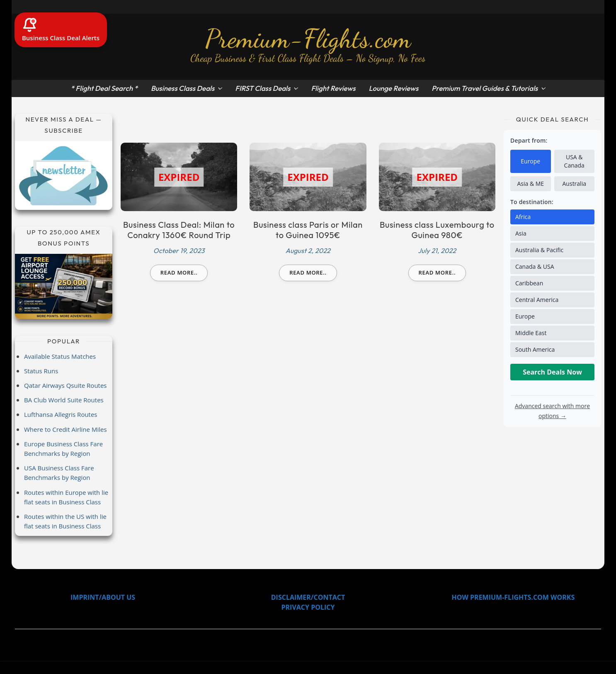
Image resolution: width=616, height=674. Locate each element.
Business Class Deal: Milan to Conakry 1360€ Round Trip (179, 230)
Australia (574, 184)
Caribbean (529, 283)
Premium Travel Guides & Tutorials (485, 88)
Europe (530, 161)
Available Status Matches (60, 356)
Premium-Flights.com (308, 39)
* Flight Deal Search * (104, 88)
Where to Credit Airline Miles (65, 429)
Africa (523, 217)
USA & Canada (574, 161)
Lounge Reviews (393, 88)
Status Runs (41, 371)
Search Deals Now (552, 372)
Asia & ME (530, 184)
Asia (521, 233)
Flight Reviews (333, 88)
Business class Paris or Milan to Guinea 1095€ (308, 230)
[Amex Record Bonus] (64, 286)
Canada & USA (535, 266)
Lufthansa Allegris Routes (61, 414)
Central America (537, 300)
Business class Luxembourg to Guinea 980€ (437, 230)
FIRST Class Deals (263, 88)
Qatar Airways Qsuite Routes (65, 385)
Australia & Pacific (539, 250)
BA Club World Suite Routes (64, 400)
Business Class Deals (183, 88)
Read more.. (179, 273)
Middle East (531, 333)
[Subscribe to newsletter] (64, 175)
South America (535, 349)
